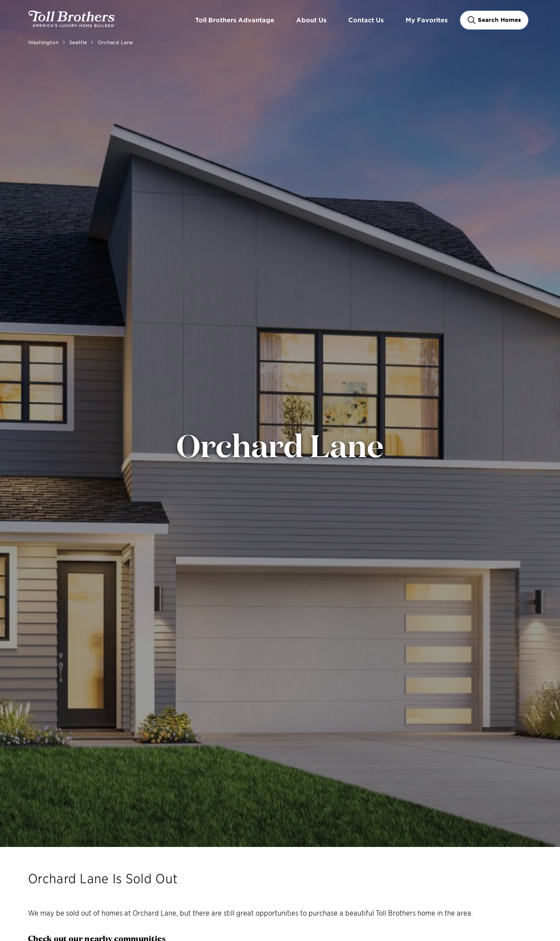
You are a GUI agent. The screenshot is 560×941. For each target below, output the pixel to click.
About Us (311, 20)
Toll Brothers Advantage (235, 20)
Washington (43, 42)
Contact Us (366, 20)
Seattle (78, 42)
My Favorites (427, 20)
